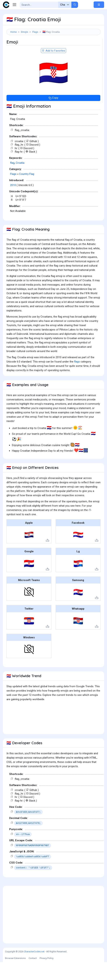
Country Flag (27, 192)
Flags (35, 32)
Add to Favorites (54, 69)
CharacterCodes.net (34, 969)
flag (12, 181)
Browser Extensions (15, 976)
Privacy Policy (47, 976)
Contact (33, 976)
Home (13, 32)
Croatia (20, 181)
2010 (13, 203)
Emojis (24, 32)
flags (77, 380)
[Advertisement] (54, 48)
